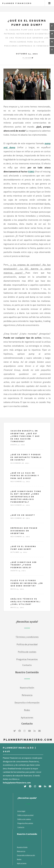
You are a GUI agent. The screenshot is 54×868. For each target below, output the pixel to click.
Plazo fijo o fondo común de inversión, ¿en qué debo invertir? (27, 583)
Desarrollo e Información (27, 703)
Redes (27, 710)
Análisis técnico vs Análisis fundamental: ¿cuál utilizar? (26, 602)
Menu (49, 3)
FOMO (31, 172)
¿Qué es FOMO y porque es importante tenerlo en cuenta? (26, 457)
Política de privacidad (27, 644)
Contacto (27, 665)
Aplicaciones (27, 717)
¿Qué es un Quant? (23, 515)
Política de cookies (27, 652)
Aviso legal (21, 811)
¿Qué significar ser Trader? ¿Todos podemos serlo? (24, 565)
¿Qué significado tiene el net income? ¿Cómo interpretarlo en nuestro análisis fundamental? (26, 497)
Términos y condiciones (27, 637)
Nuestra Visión (27, 688)
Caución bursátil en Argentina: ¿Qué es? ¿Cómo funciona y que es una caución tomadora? (25, 436)
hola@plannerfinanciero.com (17, 783)
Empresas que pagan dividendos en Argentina (24, 531)
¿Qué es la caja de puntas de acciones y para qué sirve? (25, 476)
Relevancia (27, 695)
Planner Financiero (17, 3)
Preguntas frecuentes (25, 823)
